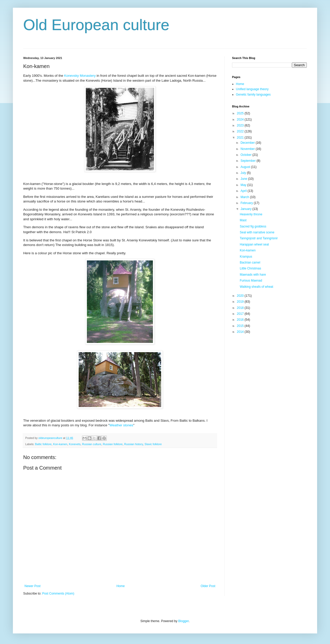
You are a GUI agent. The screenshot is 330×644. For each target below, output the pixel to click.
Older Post (208, 586)
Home (121, 586)
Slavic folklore (153, 444)
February (247, 203)
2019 (241, 302)
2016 (241, 320)
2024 (241, 120)
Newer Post (32, 586)
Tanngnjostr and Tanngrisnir (259, 238)
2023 (241, 125)
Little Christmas (250, 268)
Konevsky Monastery (80, 76)
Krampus (246, 257)
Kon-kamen (60, 444)
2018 (241, 308)
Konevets (75, 444)
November (248, 149)
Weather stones (121, 425)
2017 (241, 314)
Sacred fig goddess (253, 226)
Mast (243, 220)
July (244, 173)
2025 (241, 113)
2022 (241, 131)
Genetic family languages (253, 95)
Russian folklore (113, 444)
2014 (241, 332)
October (246, 155)
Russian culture (92, 444)
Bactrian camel (250, 262)
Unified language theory (252, 89)
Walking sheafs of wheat (257, 287)
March (245, 197)
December (248, 143)
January (246, 209)
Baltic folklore (43, 444)
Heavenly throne (251, 214)
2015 (241, 326)
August (246, 167)
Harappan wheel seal (254, 244)
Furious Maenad (251, 281)
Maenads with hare (253, 275)
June (244, 179)
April (244, 191)
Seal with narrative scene (257, 232)
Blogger (183, 621)
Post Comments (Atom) (58, 594)
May (244, 185)
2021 (241, 138)
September (249, 161)
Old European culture (96, 25)
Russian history (134, 444)
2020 (241, 296)
